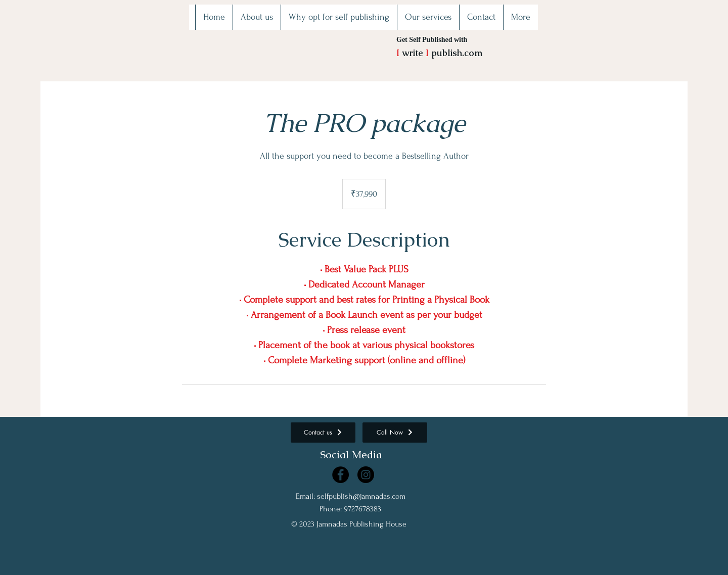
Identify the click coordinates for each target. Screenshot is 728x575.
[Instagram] (366, 475)
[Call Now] (395, 433)
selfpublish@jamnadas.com (361, 496)
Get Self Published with (432, 40)
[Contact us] (323, 433)
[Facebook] (340, 475)
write (413, 53)
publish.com (456, 53)
